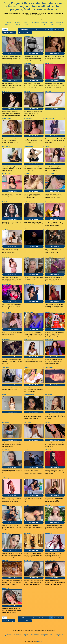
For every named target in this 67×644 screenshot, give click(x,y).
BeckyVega (6, 229)
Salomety (5, 36)
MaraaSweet (6, 423)
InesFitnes (48, 36)
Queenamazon (49, 339)
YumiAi (4, 395)
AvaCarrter (27, 91)
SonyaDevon (48, 229)
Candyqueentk (49, 368)
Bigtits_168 (48, 505)
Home (5, 29)
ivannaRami (48, 284)
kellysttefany (6, 533)
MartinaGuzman (7, 312)
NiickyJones (48, 533)
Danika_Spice (28, 423)
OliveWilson (27, 478)
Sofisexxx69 (27, 560)
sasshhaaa (48, 91)
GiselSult (26, 505)
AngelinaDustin (49, 119)
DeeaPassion (27, 202)
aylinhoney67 (27, 339)
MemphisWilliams (29, 395)
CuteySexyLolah (28, 36)
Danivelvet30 (49, 202)
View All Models (24, 29)
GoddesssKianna (29, 147)
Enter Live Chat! (12, 54)
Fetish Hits (40, 641)
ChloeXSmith (49, 395)
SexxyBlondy (6, 147)
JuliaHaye (26, 368)
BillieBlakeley (27, 174)
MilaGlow (47, 478)
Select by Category (9, 32)
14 (20, 32)
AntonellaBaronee (29, 284)
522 (27, 32)
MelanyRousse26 (29, 229)
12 (59, 29)
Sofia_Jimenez (49, 312)
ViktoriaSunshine (50, 560)
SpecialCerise (49, 63)
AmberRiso (48, 147)
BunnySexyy (6, 339)
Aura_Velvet (6, 91)
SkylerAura (6, 202)
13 (62, 29)
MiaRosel (5, 560)
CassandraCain (7, 284)
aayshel (5, 505)
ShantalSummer (28, 312)
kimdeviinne (6, 588)
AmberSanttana (28, 119)
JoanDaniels (6, 368)
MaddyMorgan (6, 478)
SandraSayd (27, 533)
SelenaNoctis (6, 63)
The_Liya (47, 423)
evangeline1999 (49, 174)
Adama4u (26, 257)
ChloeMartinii (49, 450)
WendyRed (5, 450)
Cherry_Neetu (49, 257)
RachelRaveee (28, 450)
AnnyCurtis (6, 257)
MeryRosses (27, 63)
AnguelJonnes (7, 119)
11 (55, 29)
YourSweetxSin (7, 174)
